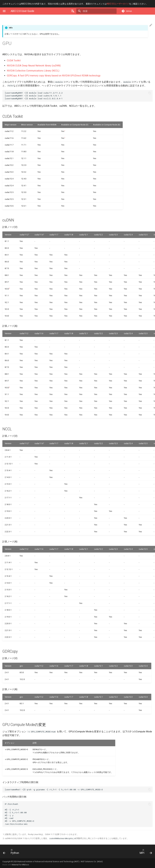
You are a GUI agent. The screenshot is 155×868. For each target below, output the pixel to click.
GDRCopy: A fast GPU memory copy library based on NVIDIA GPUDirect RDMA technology (54, 76)
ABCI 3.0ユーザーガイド (118, 4)
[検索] (99, 11)
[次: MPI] (116, 851)
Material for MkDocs (20, 865)
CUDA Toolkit (14, 61)
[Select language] (78, 11)
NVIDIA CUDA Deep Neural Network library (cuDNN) (34, 66)
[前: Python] (39, 851)
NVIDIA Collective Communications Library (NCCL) (33, 71)
